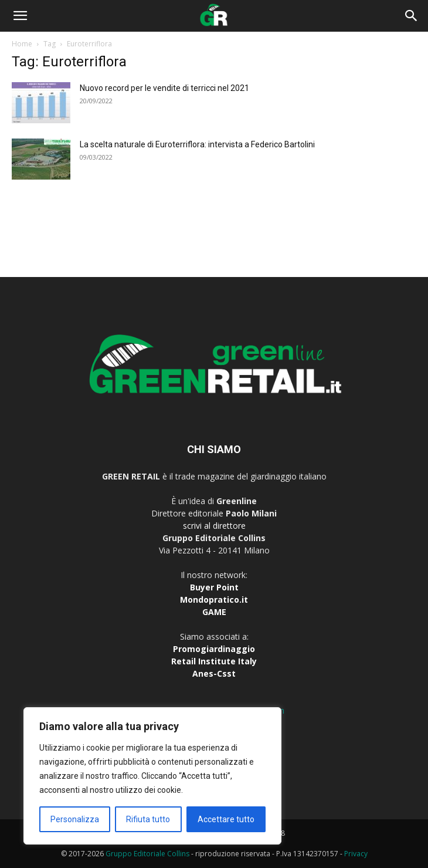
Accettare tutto (226, 819)
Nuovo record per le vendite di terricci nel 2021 (164, 88)
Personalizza (75, 819)
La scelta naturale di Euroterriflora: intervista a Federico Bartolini (197, 144)
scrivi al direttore (214, 526)
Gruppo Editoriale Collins (147, 854)
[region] (152, 776)
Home (22, 44)
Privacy (356, 854)
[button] (20, 16)
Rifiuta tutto (148, 819)
